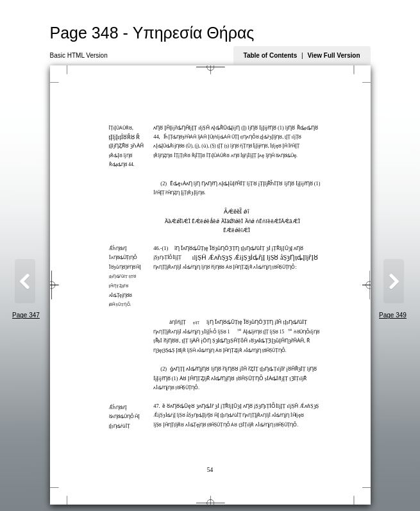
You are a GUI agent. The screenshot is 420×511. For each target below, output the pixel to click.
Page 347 (26, 315)
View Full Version (333, 55)
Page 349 (393, 315)
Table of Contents (271, 55)
